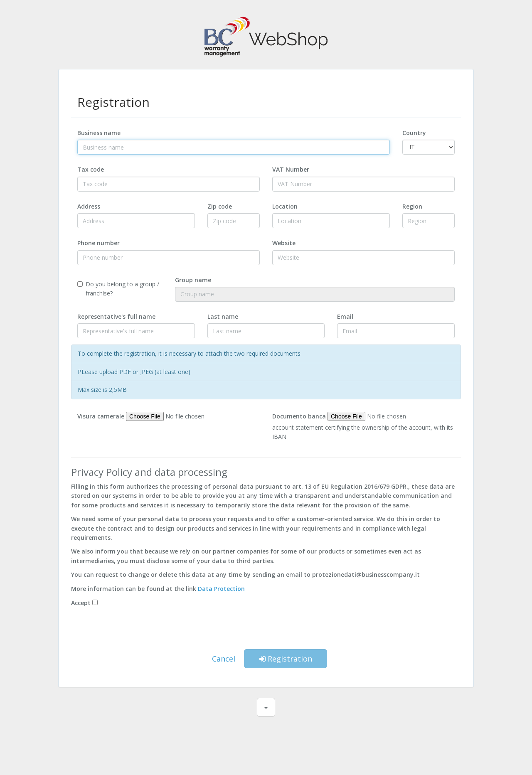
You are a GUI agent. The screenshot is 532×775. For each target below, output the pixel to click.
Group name (193, 280)
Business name (99, 133)
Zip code (220, 206)
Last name (223, 316)
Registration (286, 659)
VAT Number (291, 169)
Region (412, 206)
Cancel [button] (224, 659)
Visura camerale (101, 416)
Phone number (99, 243)
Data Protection (221, 589)
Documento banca (299, 416)
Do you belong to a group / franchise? (118, 289)
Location (285, 206)
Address (89, 206)
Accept (81, 603)
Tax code (91, 169)
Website (284, 243)
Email (345, 316)
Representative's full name (116, 316)
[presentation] (266, 630)
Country (414, 133)
